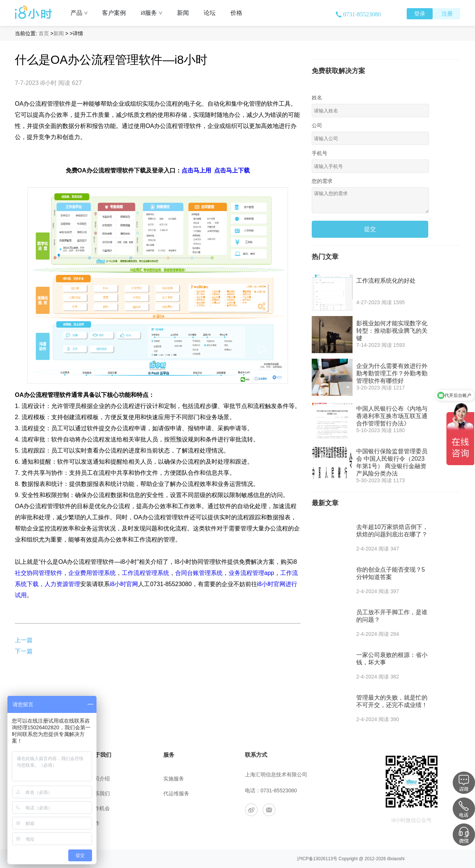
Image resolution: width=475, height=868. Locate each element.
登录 (420, 14)
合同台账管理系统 (199, 573)
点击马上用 (196, 170)
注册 (447, 14)
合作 (94, 823)
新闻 (183, 13)
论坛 (210, 13)
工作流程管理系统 (145, 573)
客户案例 (114, 13)
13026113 (323, 859)
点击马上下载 (232, 170)
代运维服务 (176, 794)
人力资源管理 (62, 584)
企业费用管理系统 (92, 573)
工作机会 (99, 808)
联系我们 (99, 794)
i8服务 (154, 13)
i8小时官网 (124, 584)
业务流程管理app (251, 573)
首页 (44, 33)
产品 (82, 13)
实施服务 (174, 779)
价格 (236, 13)
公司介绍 (99, 779)
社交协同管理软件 (39, 573)
